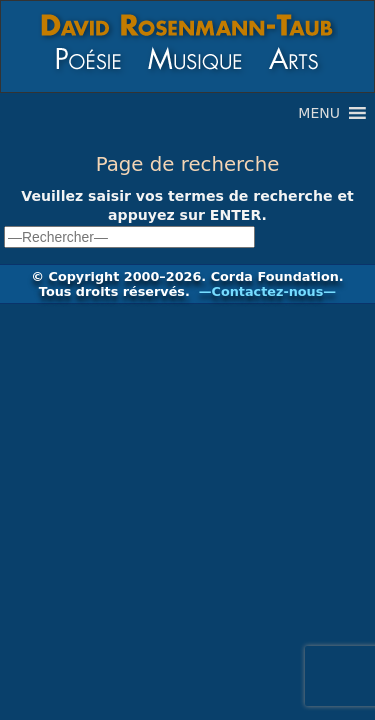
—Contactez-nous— (267, 291)
